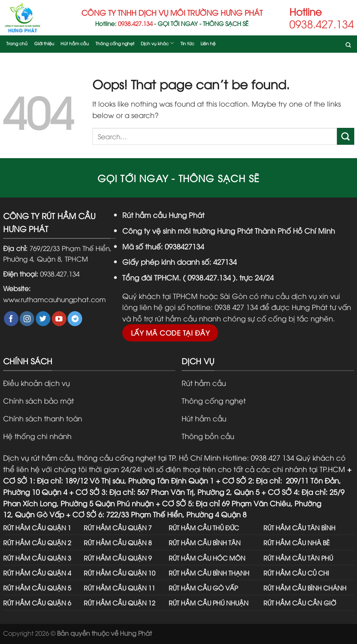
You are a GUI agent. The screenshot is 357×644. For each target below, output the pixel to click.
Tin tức (187, 43)
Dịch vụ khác (157, 43)
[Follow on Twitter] (43, 319)
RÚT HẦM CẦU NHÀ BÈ (297, 542)
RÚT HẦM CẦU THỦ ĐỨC (204, 527)
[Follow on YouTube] (59, 319)
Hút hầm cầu (75, 43)
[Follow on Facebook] (11, 319)
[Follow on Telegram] (75, 319)
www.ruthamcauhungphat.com (54, 299)
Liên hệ (208, 43)
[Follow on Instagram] (27, 319)
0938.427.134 (60, 273)
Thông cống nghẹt (115, 43)
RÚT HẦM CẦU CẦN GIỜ (300, 602)
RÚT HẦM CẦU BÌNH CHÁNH (305, 588)
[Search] (348, 46)
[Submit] (346, 137)
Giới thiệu (44, 43)
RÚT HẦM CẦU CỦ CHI (296, 573)
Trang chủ (17, 43)
